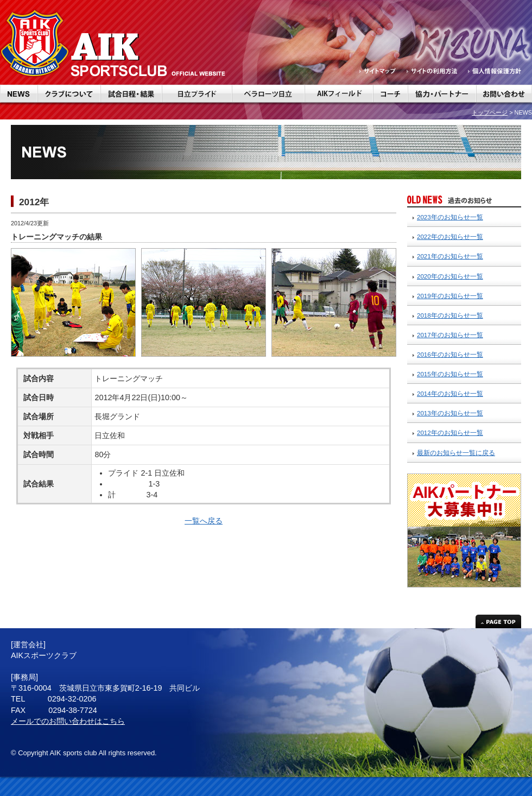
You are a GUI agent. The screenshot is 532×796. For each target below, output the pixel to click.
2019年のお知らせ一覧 (450, 296)
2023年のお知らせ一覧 (450, 217)
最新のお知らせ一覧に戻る (456, 453)
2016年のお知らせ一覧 (450, 355)
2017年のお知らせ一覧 (450, 335)
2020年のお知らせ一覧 (450, 276)
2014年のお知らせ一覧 (450, 394)
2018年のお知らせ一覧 (450, 315)
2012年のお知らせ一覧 (450, 433)
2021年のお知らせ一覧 (450, 256)
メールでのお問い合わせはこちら (68, 721)
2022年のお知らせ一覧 (450, 237)
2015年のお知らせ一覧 (450, 374)
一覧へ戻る (204, 521)
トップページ (490, 112)
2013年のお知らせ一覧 (450, 413)
